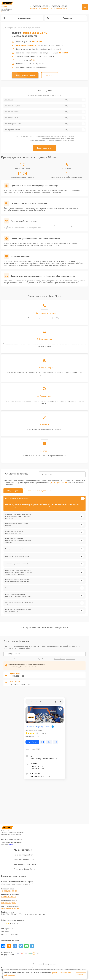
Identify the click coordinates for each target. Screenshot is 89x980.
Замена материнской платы (13, 124)
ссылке (11, 844)
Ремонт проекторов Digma (25, 864)
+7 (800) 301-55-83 (40, 6)
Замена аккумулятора (11, 118)
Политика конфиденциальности (44, 964)
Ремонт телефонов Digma (24, 869)
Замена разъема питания (12, 130)
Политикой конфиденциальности (64, 659)
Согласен (81, 974)
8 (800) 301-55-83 (9, 897)
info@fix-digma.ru (9, 903)
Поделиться (3, 946)
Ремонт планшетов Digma (24, 860)
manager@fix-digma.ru (11, 908)
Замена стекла (9, 100)
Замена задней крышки (12, 112)
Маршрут (32, 742)
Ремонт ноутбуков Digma (24, 855)
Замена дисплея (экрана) (12, 106)
